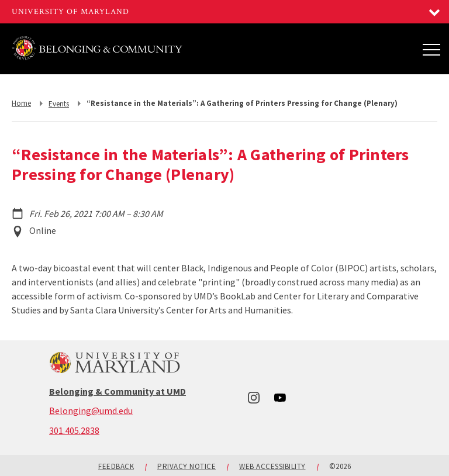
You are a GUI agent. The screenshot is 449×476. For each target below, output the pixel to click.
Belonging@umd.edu (91, 411)
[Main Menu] (431, 49)
